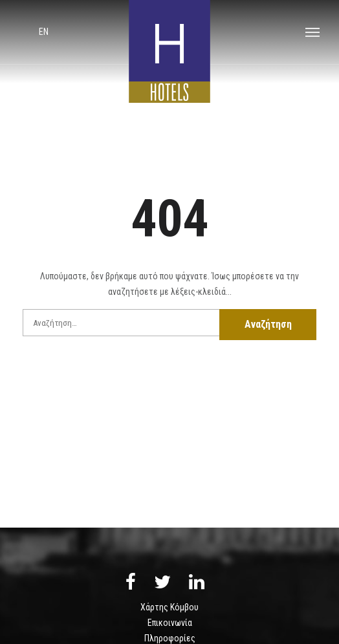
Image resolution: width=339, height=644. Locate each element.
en (44, 32)
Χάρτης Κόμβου (169, 607)
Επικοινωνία (170, 623)
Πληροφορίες (170, 638)
